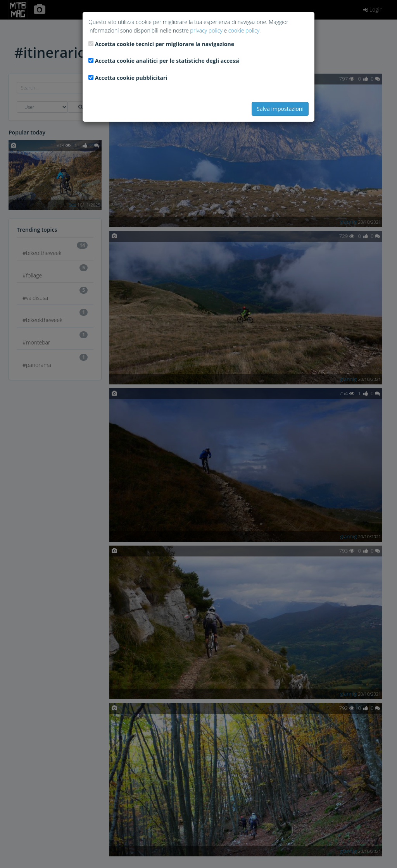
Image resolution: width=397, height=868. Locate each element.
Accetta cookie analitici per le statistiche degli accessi (167, 61)
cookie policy (244, 30)
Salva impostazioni (280, 109)
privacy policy (206, 30)
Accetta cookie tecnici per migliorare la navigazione (165, 44)
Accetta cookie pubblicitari (131, 78)
